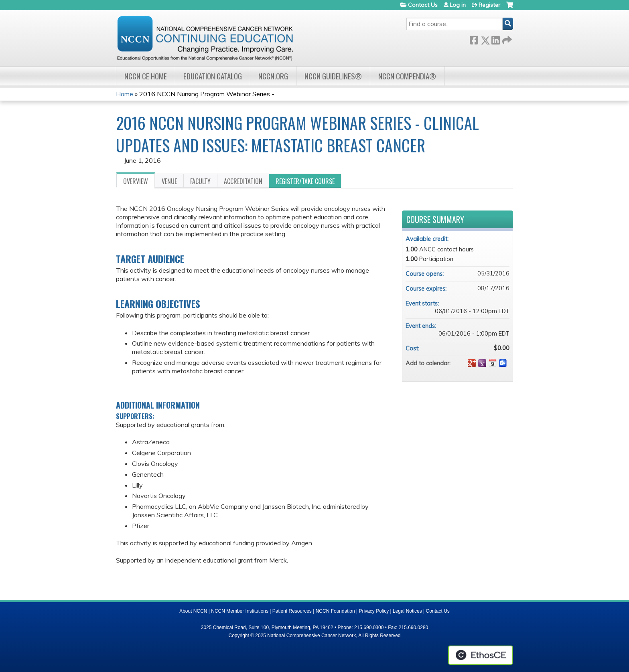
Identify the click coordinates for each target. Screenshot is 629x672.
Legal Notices (407, 611)
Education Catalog (213, 76)
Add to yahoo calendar (482, 363)
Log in (458, 5)
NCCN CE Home (146, 76)
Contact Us (423, 5)
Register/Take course (305, 181)
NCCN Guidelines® (333, 76)
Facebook (474, 39)
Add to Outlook (503, 363)
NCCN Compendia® (407, 76)
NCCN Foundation (335, 611)
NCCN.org (273, 76)
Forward (506, 39)
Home (125, 94)
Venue (169, 181)
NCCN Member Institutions (240, 611)
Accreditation (243, 181)
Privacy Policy (374, 611)
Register (489, 5)
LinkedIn (495, 39)
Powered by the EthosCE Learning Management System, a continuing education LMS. (481, 655)
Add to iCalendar (493, 363)
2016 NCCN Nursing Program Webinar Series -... (208, 94)
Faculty (200, 181)
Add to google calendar (472, 363)
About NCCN (193, 611)
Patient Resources (292, 611)
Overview (136, 181)
